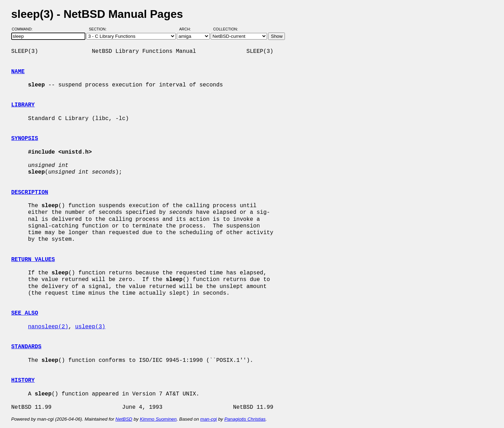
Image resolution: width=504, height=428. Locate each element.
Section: (99, 29)
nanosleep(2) (48, 327)
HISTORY (23, 380)
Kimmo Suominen (158, 419)
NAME (18, 72)
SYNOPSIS (25, 139)
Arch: (188, 29)
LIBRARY (23, 105)
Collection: (226, 29)
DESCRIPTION (30, 192)
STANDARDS (26, 347)
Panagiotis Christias (245, 419)
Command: (24, 29)
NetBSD (124, 419)
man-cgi (208, 419)
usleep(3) (90, 327)
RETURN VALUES (33, 260)
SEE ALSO (25, 313)
